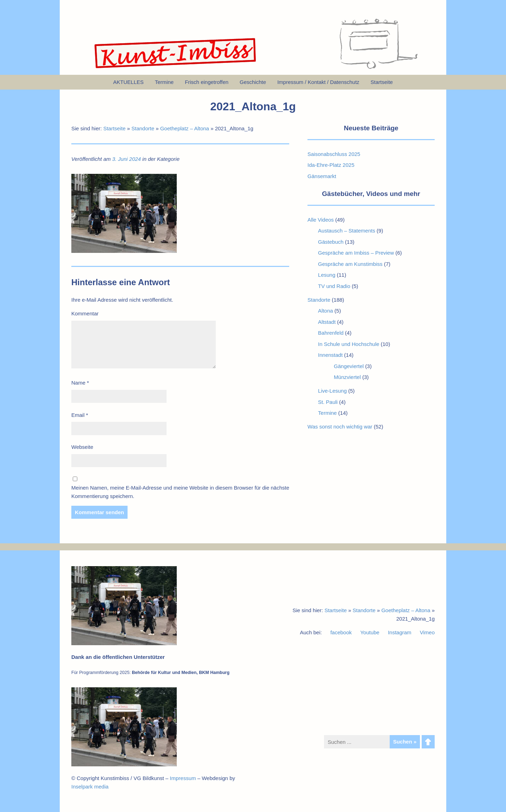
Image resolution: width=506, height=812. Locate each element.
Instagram (400, 632)
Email (80, 415)
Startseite (114, 128)
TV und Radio (334, 286)
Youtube (370, 632)
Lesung (327, 275)
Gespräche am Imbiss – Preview (356, 253)
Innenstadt (330, 355)
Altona (326, 311)
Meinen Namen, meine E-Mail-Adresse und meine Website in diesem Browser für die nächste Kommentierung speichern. (180, 492)
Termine (327, 413)
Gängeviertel (349, 366)
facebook (341, 632)
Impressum (183, 778)
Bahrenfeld (331, 333)
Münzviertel (347, 377)
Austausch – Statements (347, 231)
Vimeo (427, 632)
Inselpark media (90, 787)
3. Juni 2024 (126, 159)
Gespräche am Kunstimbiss (350, 264)
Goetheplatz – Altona (185, 128)
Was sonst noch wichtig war (340, 427)
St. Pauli (328, 402)
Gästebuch (331, 242)
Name (80, 383)
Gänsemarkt (322, 176)
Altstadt (327, 322)
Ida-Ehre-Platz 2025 (331, 165)
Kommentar (85, 313)
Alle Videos (321, 220)
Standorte (143, 128)
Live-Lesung (332, 391)
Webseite (82, 447)
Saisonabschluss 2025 (334, 154)
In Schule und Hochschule (349, 344)
